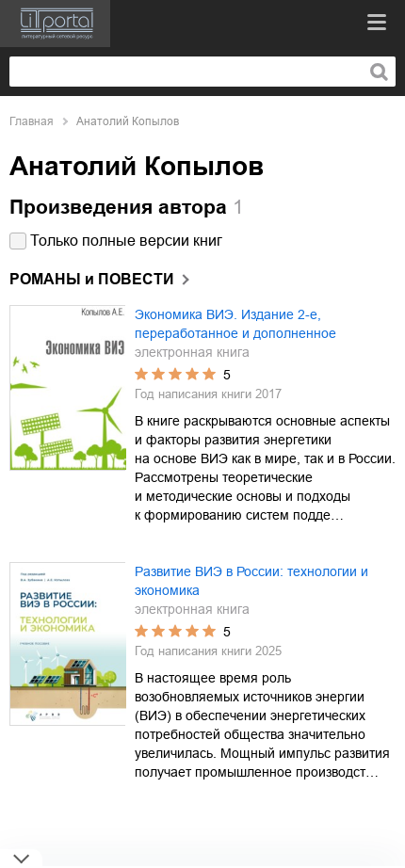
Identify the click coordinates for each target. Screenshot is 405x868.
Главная (32, 121)
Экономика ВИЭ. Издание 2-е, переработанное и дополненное (235, 324)
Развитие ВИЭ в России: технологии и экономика (251, 581)
